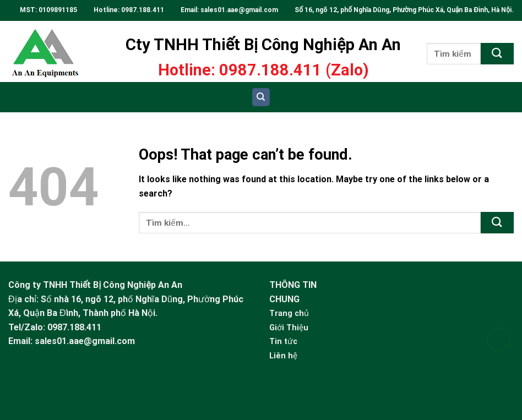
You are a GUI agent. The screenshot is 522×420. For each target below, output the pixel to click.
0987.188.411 (143, 10)
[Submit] (497, 54)
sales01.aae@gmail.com (240, 10)
